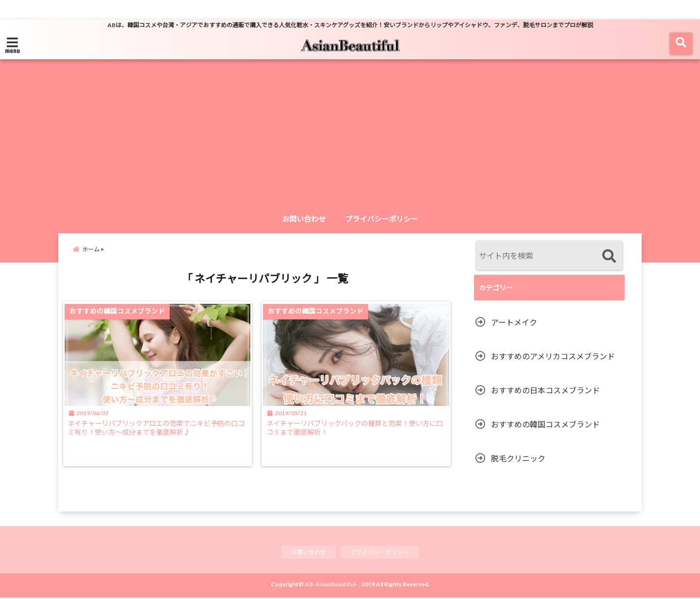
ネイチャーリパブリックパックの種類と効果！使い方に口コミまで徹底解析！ (359, 436)
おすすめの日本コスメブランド (545, 390)
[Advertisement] (350, 136)
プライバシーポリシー (382, 219)
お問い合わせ (304, 219)
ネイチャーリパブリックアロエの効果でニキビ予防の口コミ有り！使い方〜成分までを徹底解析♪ (157, 436)
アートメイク (514, 322)
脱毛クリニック (518, 458)
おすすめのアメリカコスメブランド (553, 356)
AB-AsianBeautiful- (331, 586)
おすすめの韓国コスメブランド (545, 424)
